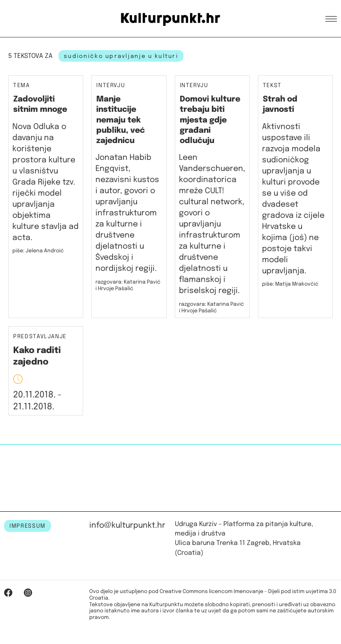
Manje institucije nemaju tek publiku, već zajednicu (121, 120)
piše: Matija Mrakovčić (290, 284)
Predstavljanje (40, 337)
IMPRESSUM (28, 526)
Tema (22, 86)
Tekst (272, 86)
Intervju (111, 86)
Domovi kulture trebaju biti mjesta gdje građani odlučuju (210, 120)
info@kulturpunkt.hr (127, 525)
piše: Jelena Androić (38, 251)
